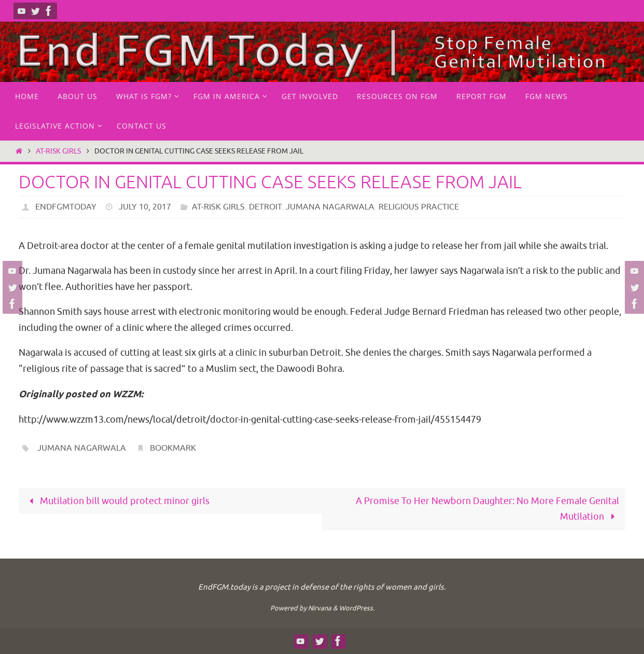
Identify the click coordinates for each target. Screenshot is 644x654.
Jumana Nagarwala (330, 207)
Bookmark (173, 448)
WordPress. (357, 608)
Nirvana (320, 608)
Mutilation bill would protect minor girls (117, 501)
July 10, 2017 (145, 207)
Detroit (265, 207)
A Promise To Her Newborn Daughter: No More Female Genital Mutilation (487, 509)
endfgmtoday (66, 207)
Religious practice (419, 207)
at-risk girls (58, 151)
